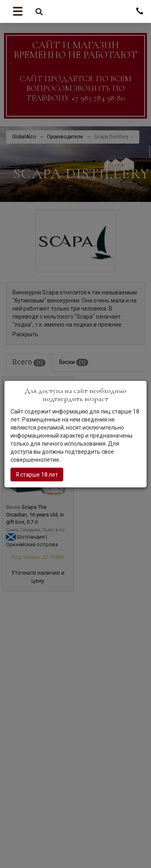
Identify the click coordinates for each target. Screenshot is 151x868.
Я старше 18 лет (37, 474)
